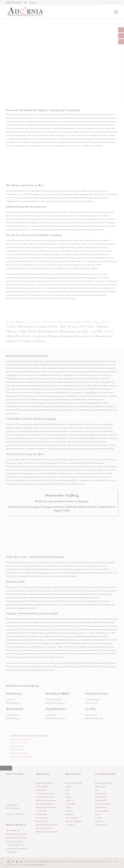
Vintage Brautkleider (45, 797)
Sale (97, 790)
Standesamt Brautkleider (47, 832)
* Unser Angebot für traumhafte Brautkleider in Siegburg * (17, 849)
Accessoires (101, 793)
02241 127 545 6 (14, 2)
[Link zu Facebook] (102, 2)
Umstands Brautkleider (46, 807)
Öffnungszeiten (102, 811)
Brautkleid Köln (17, 749)
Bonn (68, 793)
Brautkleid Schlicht (19, 743)
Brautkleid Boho (18, 746)
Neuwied (69, 814)
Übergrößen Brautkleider (47, 825)
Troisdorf (70, 825)
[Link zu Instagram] (105, 2)
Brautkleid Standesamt (21, 739)
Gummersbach (72, 818)
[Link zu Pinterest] (109, 2)
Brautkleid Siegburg (19, 753)
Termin (33, 2)
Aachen (69, 811)
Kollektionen (101, 797)
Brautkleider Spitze (45, 804)
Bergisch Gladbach (74, 821)
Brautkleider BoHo (44, 783)
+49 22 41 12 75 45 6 (15, 814)
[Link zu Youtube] (116, 2)
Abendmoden (101, 807)
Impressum (100, 821)
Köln (67, 790)
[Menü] (115, 12)
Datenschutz (101, 825)
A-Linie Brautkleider (45, 793)
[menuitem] (115, 12)
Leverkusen (71, 804)
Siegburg (69, 800)
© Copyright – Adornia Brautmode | (52, 861)
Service (99, 814)
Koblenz (69, 797)
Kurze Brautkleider (44, 828)
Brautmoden (101, 786)
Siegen (68, 807)
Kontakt (99, 818)
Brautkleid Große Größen (21, 756)
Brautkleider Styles (104, 783)
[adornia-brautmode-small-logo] (25, 12)
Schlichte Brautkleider (46, 800)
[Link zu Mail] (112, 2)
